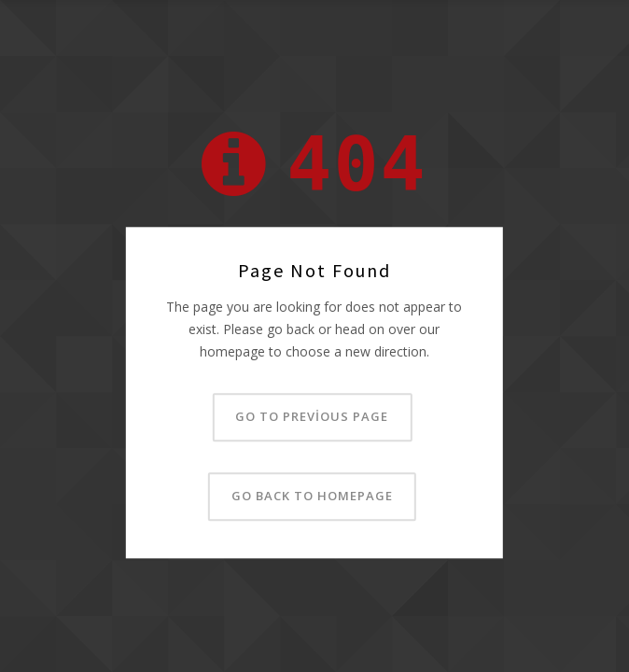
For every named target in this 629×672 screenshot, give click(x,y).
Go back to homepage (312, 497)
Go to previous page (312, 417)
